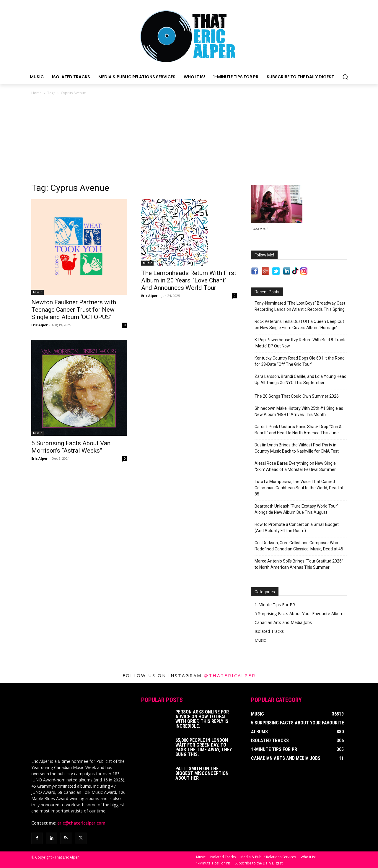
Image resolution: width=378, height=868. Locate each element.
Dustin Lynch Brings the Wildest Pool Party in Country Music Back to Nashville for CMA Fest (297, 448)
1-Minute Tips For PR (275, 605)
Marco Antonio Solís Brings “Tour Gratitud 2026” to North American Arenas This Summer (299, 564)
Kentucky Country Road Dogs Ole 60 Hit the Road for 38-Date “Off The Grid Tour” (300, 361)
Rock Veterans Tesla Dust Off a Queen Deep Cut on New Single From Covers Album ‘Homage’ (299, 325)
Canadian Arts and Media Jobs (283, 622)
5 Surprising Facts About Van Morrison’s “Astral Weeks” (71, 447)
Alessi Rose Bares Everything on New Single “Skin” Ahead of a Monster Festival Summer (295, 466)
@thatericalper (230, 675)
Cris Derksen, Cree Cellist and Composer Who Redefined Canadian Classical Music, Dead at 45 (299, 546)
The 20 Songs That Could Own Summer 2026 (297, 396)
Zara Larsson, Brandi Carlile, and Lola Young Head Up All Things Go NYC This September (300, 379)
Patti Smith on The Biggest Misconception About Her (202, 773)
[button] (345, 77)
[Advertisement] (189, 141)
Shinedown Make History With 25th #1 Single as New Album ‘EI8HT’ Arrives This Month (299, 411)
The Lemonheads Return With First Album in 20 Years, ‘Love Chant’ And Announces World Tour (189, 280)
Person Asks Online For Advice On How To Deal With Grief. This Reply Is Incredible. (202, 719)
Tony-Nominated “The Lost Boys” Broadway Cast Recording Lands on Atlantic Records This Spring (300, 306)
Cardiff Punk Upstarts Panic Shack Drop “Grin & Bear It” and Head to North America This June (298, 430)
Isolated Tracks (269, 631)
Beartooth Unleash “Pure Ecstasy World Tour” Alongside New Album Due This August (296, 509)
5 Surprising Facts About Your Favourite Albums (300, 613)
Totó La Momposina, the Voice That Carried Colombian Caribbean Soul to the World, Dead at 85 (299, 488)
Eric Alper (39, 325)
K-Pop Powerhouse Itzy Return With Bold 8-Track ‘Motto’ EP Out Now (300, 343)
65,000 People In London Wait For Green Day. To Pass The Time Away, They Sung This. (204, 747)
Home (36, 93)
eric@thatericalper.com (81, 823)
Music (38, 292)
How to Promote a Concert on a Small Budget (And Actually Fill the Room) (297, 528)
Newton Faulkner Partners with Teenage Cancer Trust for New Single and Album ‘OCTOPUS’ (74, 310)
